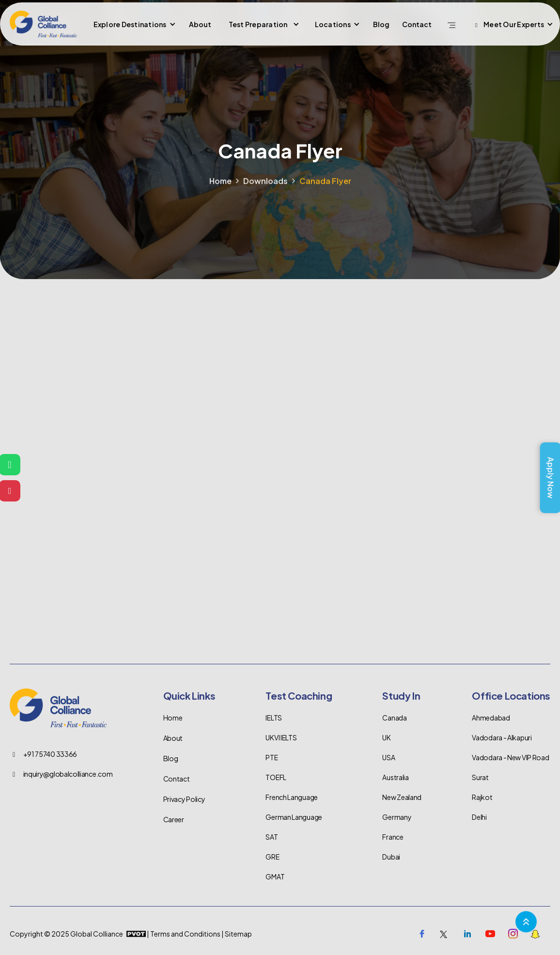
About (200, 24)
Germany (397, 817)
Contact (417, 24)
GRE (272, 857)
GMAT (275, 877)
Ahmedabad (491, 718)
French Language (292, 797)
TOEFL (276, 777)
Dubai (391, 857)
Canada (394, 718)
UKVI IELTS (281, 737)
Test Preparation (258, 24)
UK (386, 737)
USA (389, 757)
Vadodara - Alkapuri (502, 737)
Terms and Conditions (185, 934)
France (393, 837)
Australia (395, 777)
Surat (480, 777)
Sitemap (238, 934)
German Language (294, 817)
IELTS (274, 718)
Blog (381, 24)
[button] (134, 24)
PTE (272, 757)
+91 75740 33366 (50, 754)
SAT (272, 837)
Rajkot (482, 797)
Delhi (479, 817)
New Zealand (402, 797)
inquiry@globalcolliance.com (68, 774)
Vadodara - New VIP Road (510, 757)
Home (220, 192)
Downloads (265, 192)
